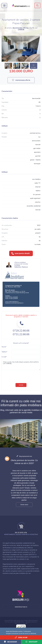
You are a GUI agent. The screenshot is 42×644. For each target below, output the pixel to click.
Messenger (10, 642)
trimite (21, 385)
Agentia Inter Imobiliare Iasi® (24, 621)
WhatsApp (31, 642)
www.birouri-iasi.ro (21, 607)
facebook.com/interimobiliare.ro (14, 303)
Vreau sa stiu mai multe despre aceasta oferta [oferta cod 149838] (21, 365)
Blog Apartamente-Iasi (26, 456)
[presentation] (16, 375)
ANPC (22, 622)
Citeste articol (24, 505)
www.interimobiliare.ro (12, 302)
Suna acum (21, 637)
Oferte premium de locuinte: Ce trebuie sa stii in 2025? (24, 462)
